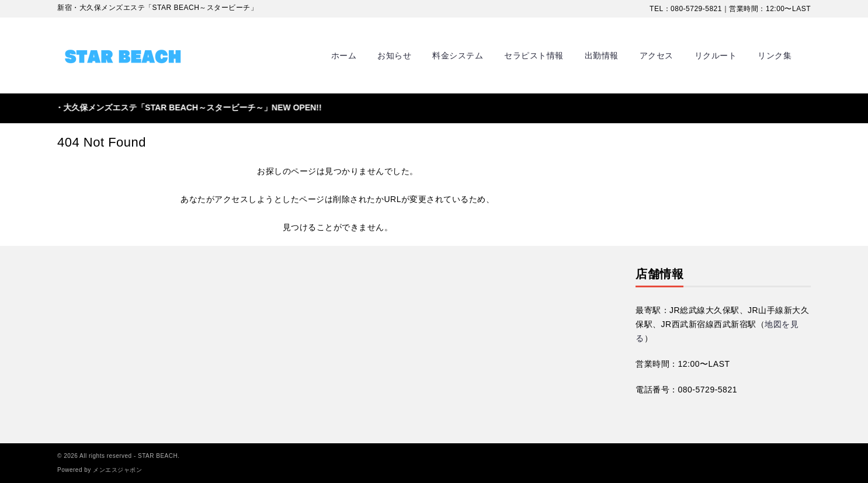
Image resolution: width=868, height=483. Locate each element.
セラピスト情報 (534, 55)
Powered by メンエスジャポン (100, 470)
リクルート (716, 55)
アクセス (657, 55)
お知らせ (394, 55)
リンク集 (775, 55)
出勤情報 (602, 55)
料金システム (458, 55)
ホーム (344, 55)
